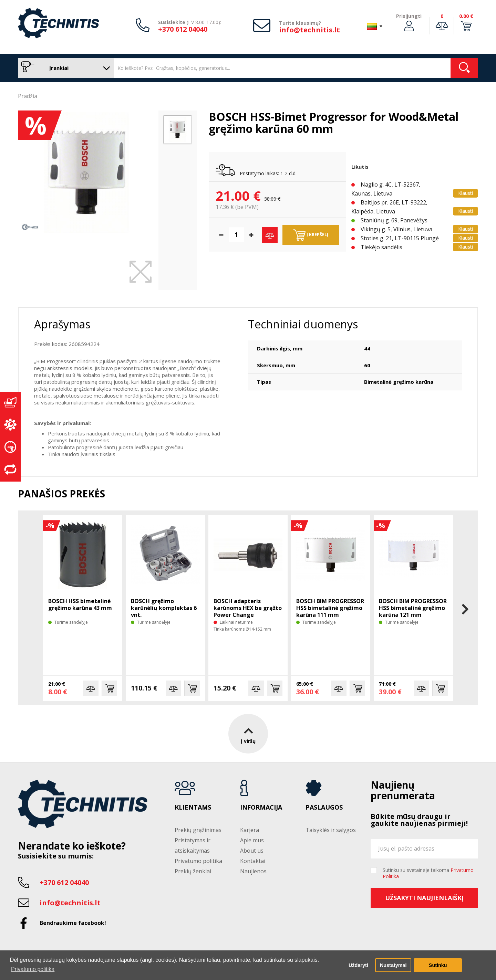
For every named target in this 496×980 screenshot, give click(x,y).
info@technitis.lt (309, 30)
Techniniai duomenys (303, 324)
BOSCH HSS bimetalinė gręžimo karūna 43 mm (80, 604)
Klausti (466, 193)
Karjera (250, 830)
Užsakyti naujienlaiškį (424, 898)
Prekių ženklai (193, 871)
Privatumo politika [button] (33, 969)
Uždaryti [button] (358, 965)
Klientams (193, 808)
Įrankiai (64, 68)
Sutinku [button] (438, 965)
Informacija (261, 808)
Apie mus (252, 840)
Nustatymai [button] (393, 965)
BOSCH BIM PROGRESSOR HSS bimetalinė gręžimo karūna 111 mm (330, 608)
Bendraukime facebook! (73, 923)
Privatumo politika (198, 861)
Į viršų (248, 734)
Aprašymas (62, 324)
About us (252, 851)
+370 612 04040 (183, 29)
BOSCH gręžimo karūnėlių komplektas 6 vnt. (164, 608)
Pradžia (28, 96)
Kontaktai (253, 861)
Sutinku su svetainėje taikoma (428, 873)
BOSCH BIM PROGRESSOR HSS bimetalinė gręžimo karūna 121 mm (413, 608)
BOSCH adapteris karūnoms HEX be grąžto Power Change (248, 608)
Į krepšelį (311, 235)
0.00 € (466, 16)
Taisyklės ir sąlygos (331, 830)
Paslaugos (324, 808)
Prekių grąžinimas (198, 830)
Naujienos (253, 871)
